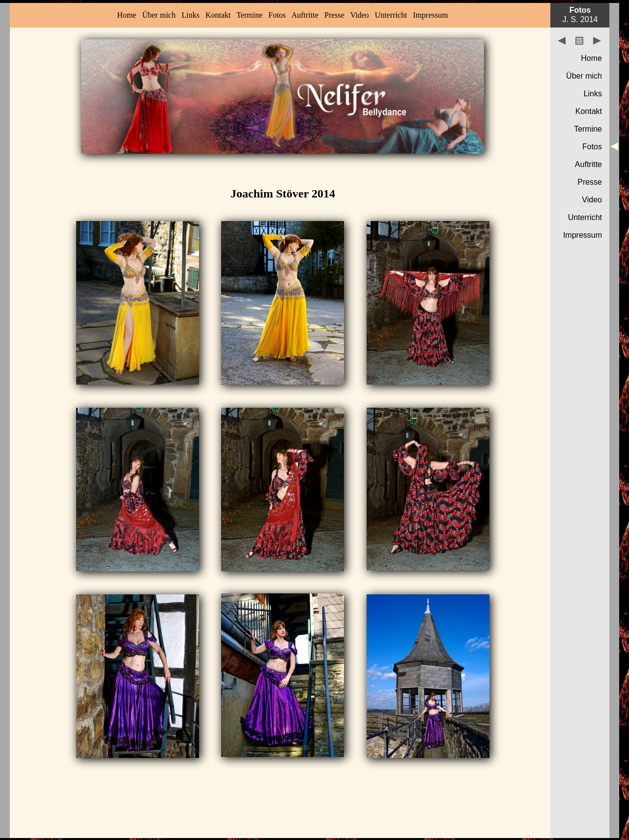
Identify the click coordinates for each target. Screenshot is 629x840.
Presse (334, 15)
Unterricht (391, 15)
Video (360, 15)
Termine (249, 15)
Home (127, 15)
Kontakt (218, 15)
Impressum (431, 15)
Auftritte (305, 15)
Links (190, 15)
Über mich (159, 15)
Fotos (277, 15)
